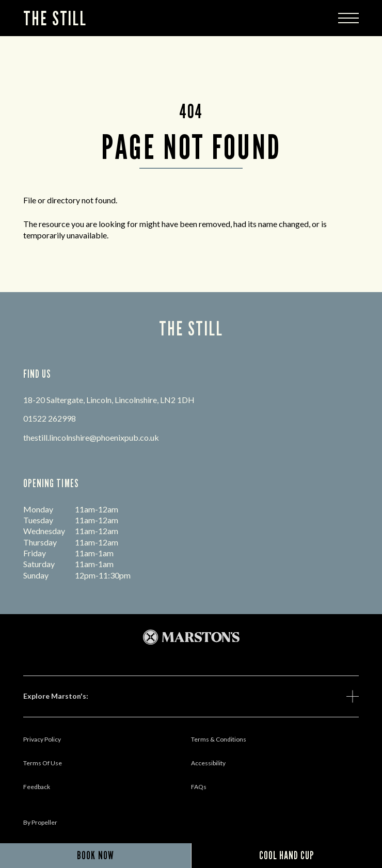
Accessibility (208, 763)
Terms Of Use (43, 763)
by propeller (40, 822)
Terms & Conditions (219, 739)
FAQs (199, 787)
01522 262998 (50, 418)
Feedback (37, 787)
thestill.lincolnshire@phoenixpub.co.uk (91, 437)
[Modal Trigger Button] (348, 18)
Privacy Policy (42, 739)
